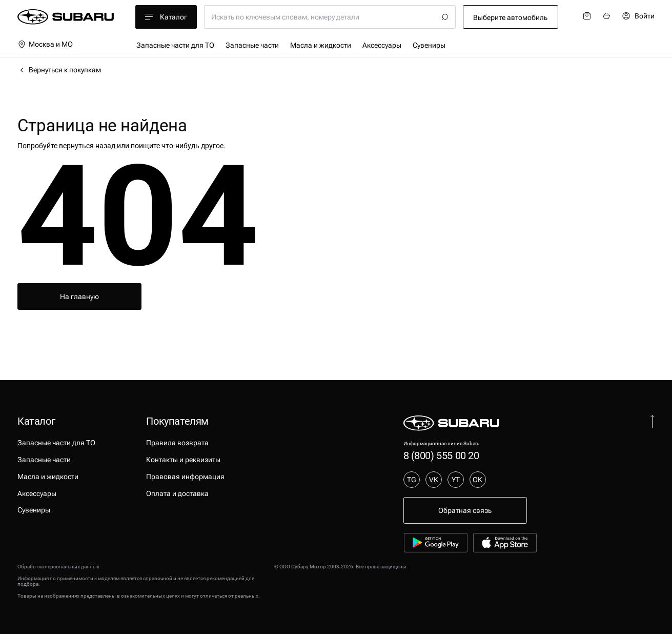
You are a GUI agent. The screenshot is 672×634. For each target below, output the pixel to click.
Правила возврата (177, 443)
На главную (79, 296)
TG (412, 480)
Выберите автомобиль (510, 17)
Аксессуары (382, 45)
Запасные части (252, 45)
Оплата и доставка (177, 493)
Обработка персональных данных (58, 567)
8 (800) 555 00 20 (441, 455)
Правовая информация (185, 477)
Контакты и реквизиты (183, 460)
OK (477, 480)
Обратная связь (465, 510)
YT (456, 480)
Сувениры (429, 45)
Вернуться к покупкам (59, 70)
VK (434, 480)
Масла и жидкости (321, 45)
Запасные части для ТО (175, 45)
